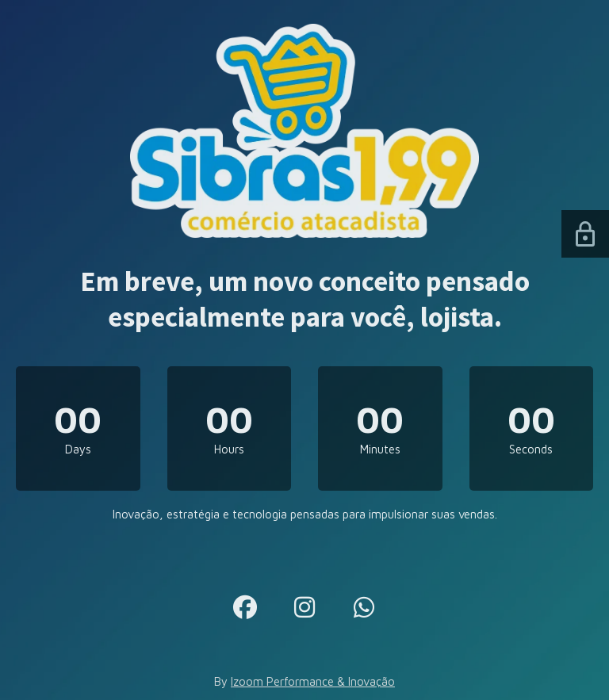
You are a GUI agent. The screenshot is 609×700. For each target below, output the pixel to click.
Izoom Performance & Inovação (313, 681)
